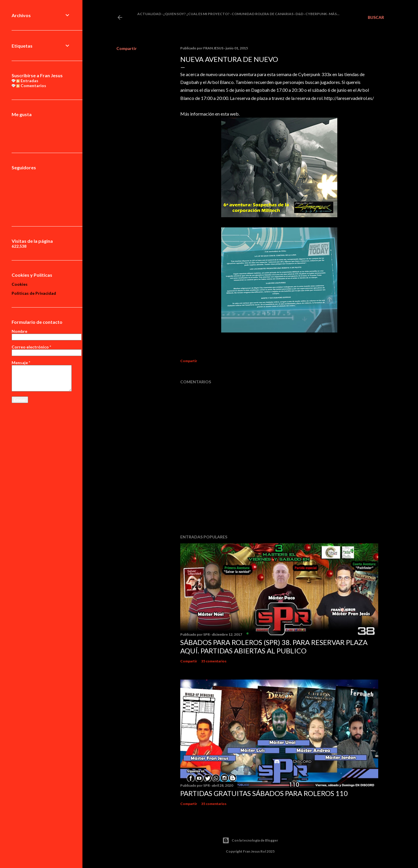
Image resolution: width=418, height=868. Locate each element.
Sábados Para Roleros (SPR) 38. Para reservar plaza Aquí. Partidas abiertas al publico (274, 646)
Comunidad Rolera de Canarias (263, 14)
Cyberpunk (316, 14)
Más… (334, 14)
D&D (299, 14)
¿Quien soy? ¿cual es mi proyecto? (196, 14)
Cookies (20, 284)
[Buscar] (376, 17)
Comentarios (31, 86)
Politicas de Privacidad (34, 293)
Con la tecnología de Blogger (250, 840)
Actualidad (149, 14)
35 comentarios (214, 661)
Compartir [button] (127, 48)
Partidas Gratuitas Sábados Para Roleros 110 (264, 793)
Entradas (27, 81)
